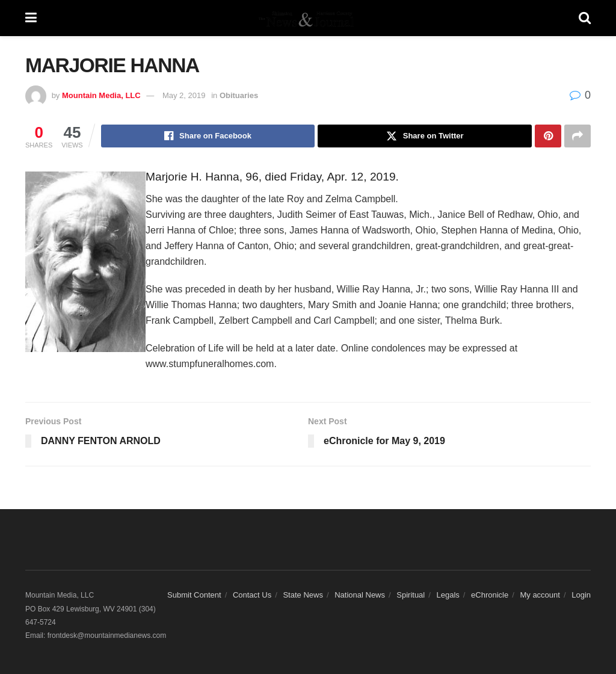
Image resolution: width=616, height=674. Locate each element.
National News (360, 595)
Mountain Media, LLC (101, 95)
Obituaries (239, 95)
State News (303, 595)
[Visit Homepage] (307, 18)
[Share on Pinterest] (548, 136)
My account (540, 595)
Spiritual (411, 595)
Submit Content (194, 595)
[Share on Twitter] (425, 136)
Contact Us (252, 595)
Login (581, 595)
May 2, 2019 (184, 95)
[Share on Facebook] (208, 136)
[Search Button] (585, 18)
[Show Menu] (31, 18)
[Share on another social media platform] (577, 136)
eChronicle (490, 595)
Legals (448, 595)
